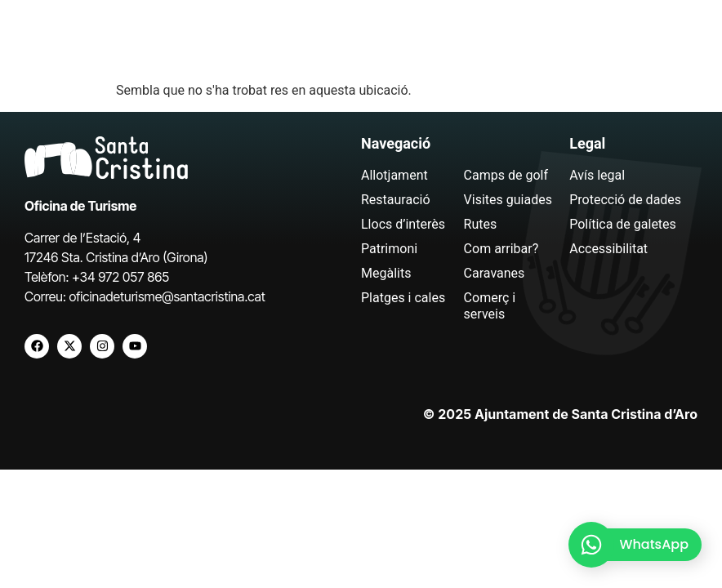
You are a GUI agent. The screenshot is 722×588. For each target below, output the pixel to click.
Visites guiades (508, 200)
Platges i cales (403, 298)
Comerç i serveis (490, 306)
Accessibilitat (608, 249)
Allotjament (394, 175)
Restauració (396, 200)
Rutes (481, 224)
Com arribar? (501, 249)
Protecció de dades (625, 200)
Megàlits (386, 273)
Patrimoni (389, 249)
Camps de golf (506, 175)
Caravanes (495, 273)
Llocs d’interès (403, 224)
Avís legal (597, 175)
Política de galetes (623, 224)
